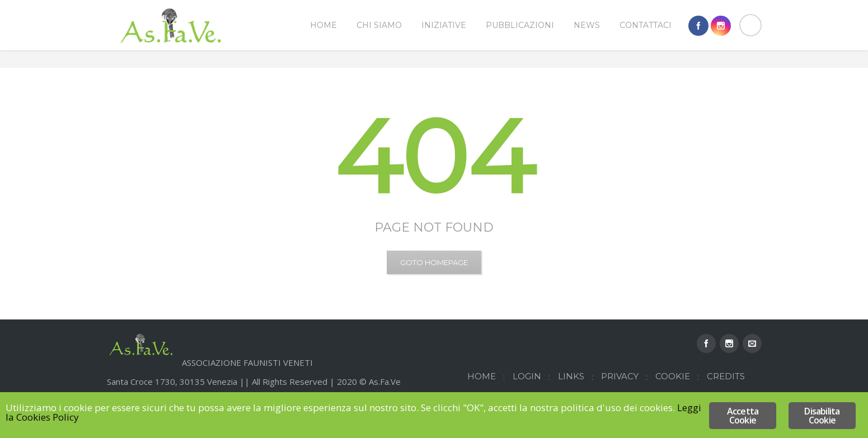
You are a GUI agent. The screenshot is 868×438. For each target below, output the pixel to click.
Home (706, 77)
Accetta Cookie (743, 416)
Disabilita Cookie (822, 416)
